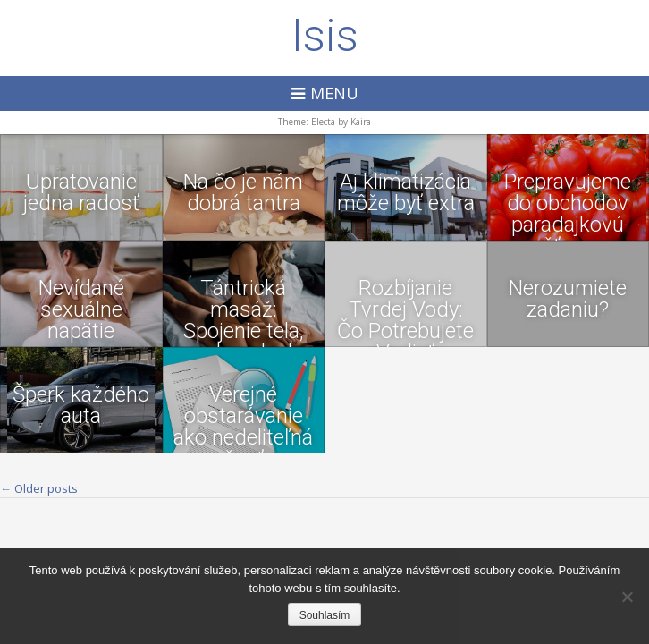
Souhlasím (325, 615)
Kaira (361, 122)
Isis (325, 36)
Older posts (39, 488)
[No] (627, 597)
